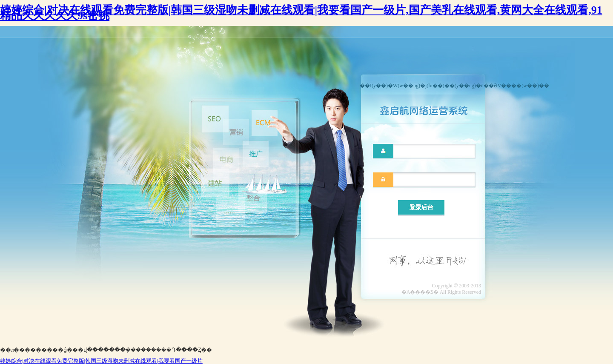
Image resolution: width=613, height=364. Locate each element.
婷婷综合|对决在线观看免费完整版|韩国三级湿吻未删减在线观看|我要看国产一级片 (101, 361)
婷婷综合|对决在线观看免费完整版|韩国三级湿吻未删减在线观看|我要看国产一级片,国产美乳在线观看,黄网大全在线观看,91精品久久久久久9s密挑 (301, 13)
